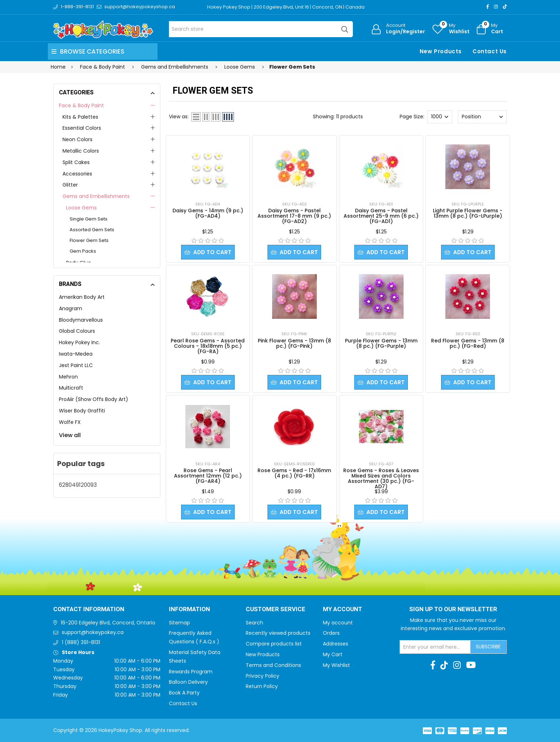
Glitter (70, 185)
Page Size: (412, 117)
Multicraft (71, 388)
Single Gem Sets (89, 219)
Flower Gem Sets (89, 240)
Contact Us (490, 51)
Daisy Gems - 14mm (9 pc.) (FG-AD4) (208, 213)
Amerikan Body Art (82, 297)
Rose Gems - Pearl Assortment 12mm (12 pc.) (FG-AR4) (208, 476)
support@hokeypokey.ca (93, 632)
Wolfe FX (70, 422)
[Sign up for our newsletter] (435, 647)
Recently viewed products (278, 633)
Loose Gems (81, 208)
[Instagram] (496, 7)
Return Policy (262, 686)
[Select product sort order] (482, 117)
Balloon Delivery (188, 682)
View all (70, 435)
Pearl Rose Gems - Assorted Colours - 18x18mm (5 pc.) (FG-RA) (208, 346)
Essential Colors (82, 128)
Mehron (68, 377)
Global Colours (77, 331)
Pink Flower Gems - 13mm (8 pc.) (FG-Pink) (294, 343)
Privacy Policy (262, 676)
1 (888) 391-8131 (81, 642)
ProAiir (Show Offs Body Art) (94, 399)
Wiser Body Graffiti (82, 411)
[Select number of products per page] (440, 117)
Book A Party (184, 693)
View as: (179, 117)
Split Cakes (76, 162)
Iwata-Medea (76, 354)
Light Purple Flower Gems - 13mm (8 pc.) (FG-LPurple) (468, 213)
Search (254, 623)
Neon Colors (77, 139)
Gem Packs (83, 251)
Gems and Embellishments (96, 196)
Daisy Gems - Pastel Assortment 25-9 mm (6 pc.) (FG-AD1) (381, 216)
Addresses (336, 644)
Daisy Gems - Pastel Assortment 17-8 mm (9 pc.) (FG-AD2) (294, 216)
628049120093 (78, 485)
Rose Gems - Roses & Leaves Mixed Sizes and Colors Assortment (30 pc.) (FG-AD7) (381, 478)
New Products (441, 51)
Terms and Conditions (273, 665)
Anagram (71, 308)
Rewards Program (191, 672)
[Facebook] (488, 7)
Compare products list (274, 644)
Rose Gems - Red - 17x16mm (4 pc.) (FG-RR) (294, 473)
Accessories (77, 174)
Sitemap (179, 623)
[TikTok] (505, 7)
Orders (331, 633)
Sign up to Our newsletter (453, 609)
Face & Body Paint (81, 105)
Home (58, 67)
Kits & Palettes (80, 117)
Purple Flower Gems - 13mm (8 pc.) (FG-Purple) (381, 343)
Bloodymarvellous (81, 320)
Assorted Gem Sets (92, 230)
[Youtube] (471, 665)
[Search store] (261, 29)
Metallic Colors (81, 151)
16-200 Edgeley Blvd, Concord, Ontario (108, 623)
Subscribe (488, 647)
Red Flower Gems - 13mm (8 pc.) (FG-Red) (468, 343)
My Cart (333, 654)
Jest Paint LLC (76, 365)
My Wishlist (336, 665)
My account (338, 623)
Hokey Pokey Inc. (79, 342)
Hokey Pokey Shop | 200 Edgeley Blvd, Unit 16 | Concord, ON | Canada (286, 7)
